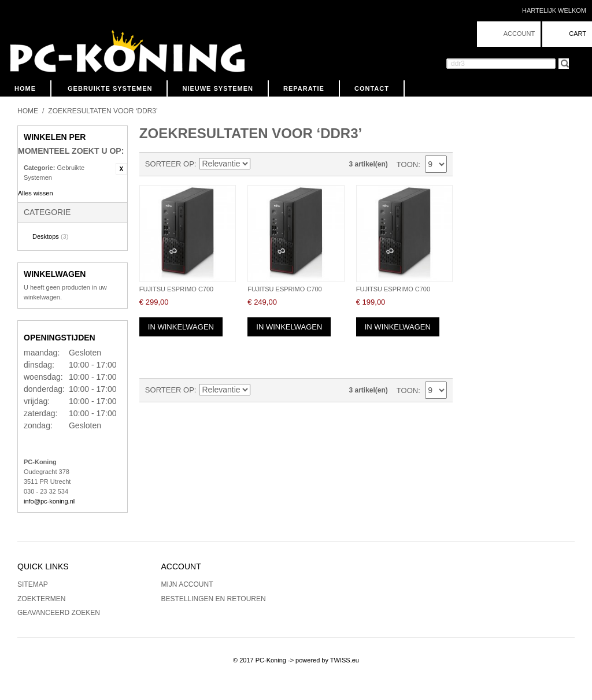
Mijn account (187, 584)
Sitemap (33, 584)
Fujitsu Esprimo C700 (176, 289)
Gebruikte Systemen (110, 88)
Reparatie (304, 88)
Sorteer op (170, 164)
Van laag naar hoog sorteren (261, 164)
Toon (407, 164)
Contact (372, 88)
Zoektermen (41, 599)
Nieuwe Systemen (218, 88)
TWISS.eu (345, 660)
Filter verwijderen (121, 169)
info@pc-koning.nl (49, 501)
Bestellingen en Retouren (214, 599)
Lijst (302, 164)
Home (25, 88)
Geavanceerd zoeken (59, 613)
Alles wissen (36, 193)
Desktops (50, 236)
